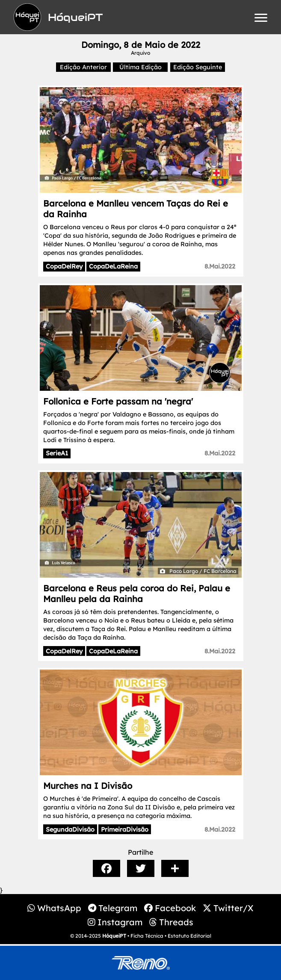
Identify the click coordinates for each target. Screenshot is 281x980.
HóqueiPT (114, 936)
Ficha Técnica (147, 936)
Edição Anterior (83, 67)
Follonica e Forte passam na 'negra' (118, 401)
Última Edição (140, 67)
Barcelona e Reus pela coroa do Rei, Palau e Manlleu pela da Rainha (137, 593)
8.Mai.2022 (220, 266)
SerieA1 (57, 453)
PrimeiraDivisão (125, 829)
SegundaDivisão (70, 829)
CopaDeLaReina (113, 266)
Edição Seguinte (198, 67)
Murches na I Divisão (88, 786)
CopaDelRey (64, 266)
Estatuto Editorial (189, 936)
